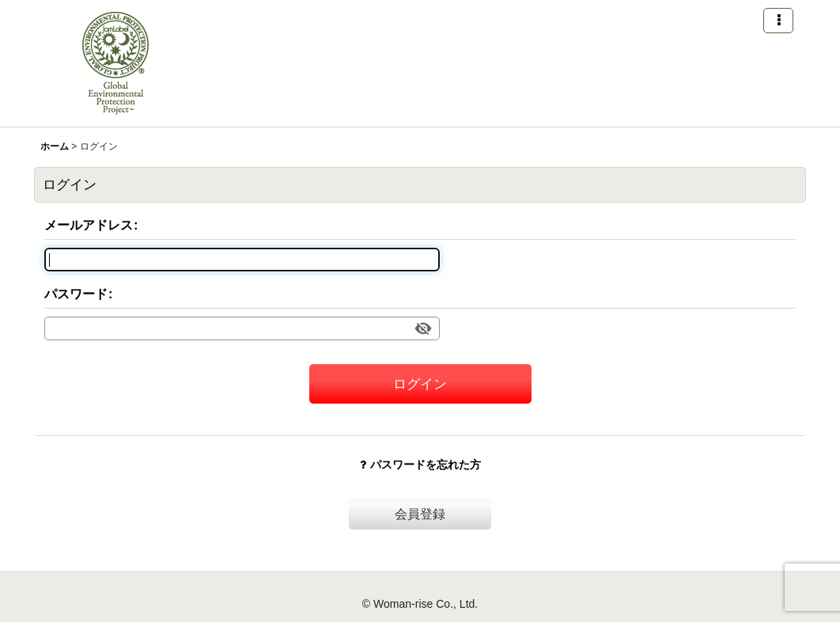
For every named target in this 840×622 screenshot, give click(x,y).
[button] (778, 21)
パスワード (76, 294)
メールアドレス (89, 225)
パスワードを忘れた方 (420, 465)
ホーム (420, 584)
